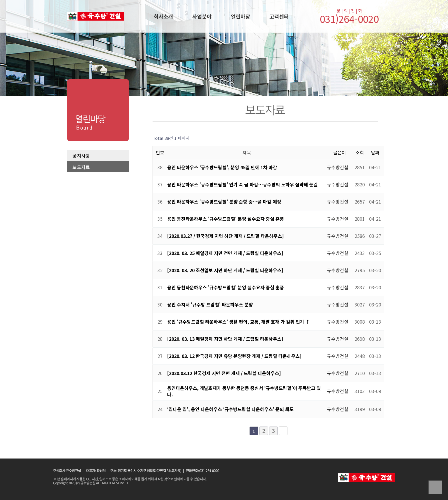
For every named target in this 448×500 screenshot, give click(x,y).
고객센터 (279, 16)
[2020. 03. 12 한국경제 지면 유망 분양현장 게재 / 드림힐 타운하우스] (235, 356)
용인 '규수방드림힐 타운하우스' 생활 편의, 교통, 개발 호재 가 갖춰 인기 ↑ (239, 322)
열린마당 (241, 16)
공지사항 (81, 156)
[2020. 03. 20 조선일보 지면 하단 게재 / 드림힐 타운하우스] (226, 270)
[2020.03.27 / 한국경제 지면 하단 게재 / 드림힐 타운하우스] (226, 236)
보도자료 (81, 167)
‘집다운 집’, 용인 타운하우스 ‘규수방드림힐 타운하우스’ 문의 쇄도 (230, 409)
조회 (360, 152)
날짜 (375, 152)
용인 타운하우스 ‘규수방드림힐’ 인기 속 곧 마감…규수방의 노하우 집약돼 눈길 (242, 184)
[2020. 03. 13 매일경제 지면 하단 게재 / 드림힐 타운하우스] (226, 339)
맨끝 (283, 431)
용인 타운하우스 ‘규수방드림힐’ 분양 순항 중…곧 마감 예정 (224, 202)
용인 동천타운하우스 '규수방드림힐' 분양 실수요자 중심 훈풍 (226, 219)
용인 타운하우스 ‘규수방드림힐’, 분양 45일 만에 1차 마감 (222, 167)
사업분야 (202, 16)
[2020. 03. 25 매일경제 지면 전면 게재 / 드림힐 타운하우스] (226, 253)
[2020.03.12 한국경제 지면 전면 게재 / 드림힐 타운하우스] (225, 373)
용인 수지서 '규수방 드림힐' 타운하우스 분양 (210, 304)
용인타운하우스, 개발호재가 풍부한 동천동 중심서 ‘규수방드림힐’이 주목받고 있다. (244, 391)
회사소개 (163, 16)
